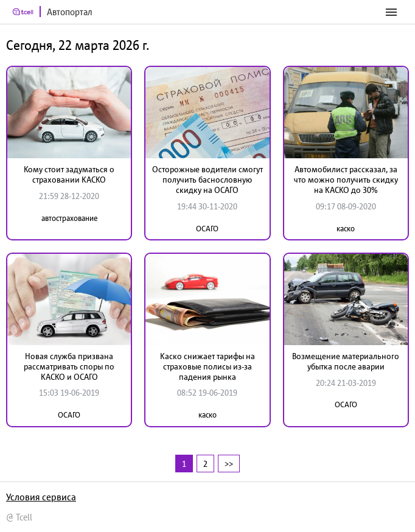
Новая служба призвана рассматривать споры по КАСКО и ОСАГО (69, 366)
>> (229, 464)
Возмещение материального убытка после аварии (346, 361)
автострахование (69, 218)
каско (346, 229)
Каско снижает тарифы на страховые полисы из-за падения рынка (207, 366)
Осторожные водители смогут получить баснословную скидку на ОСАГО (207, 180)
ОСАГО (207, 229)
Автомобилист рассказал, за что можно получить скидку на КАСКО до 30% (346, 180)
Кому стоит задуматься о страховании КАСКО (69, 174)
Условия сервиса (41, 497)
